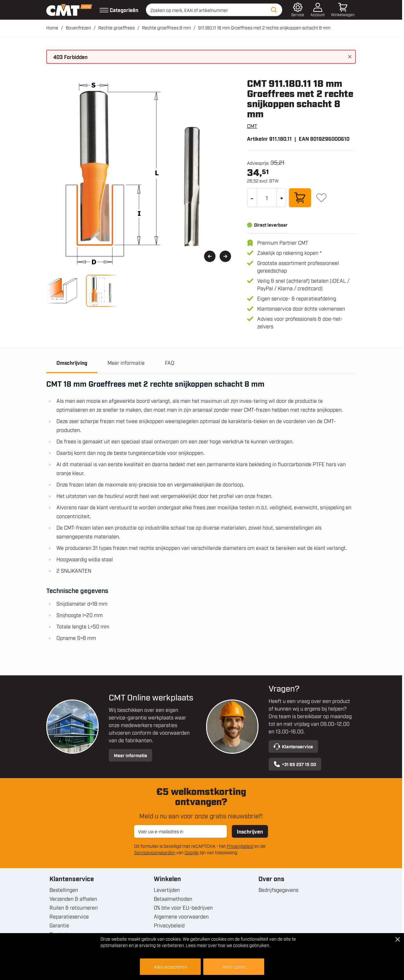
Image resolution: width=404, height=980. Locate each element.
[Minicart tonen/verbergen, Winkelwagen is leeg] (343, 10)
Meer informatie (130, 755)
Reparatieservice (69, 916)
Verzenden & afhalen (73, 899)
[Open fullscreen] (142, 173)
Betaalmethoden (173, 899)
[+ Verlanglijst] (321, 198)
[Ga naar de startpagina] (69, 10)
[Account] (318, 10)
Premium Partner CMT (283, 242)
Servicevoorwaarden (155, 852)
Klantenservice (293, 746)
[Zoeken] (274, 10)
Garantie (59, 925)
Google (192, 852)
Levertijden (167, 890)
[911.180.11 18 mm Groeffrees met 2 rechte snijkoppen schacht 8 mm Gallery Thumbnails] (82, 291)
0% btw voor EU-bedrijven (183, 907)
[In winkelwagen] (300, 198)
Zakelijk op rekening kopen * (289, 253)
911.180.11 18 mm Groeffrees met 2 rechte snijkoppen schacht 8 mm (264, 27)
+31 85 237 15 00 (295, 764)
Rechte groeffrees (117, 27)
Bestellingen (64, 890)
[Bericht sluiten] (350, 57)
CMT (252, 126)
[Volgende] (225, 257)
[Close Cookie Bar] (398, 939)
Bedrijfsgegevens (278, 890)
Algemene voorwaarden (181, 916)
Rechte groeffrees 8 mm (166, 27)
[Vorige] (210, 257)
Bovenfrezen (78, 27)
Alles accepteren (170, 967)
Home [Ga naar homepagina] (52, 27)
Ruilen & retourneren (74, 907)
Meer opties (234, 967)
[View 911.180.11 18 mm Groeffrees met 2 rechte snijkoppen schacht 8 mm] (62, 291)
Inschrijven (250, 831)
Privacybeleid (240, 846)
